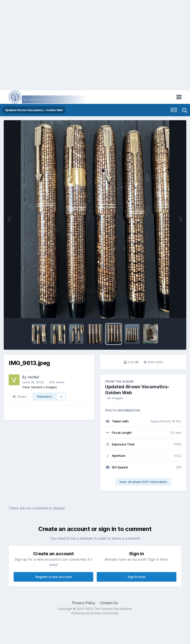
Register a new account (54, 577)
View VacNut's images (40, 387)
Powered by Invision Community (95, 613)
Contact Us (109, 603)
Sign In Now (137, 577)
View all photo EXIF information (143, 482)
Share (20, 396)
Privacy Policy (84, 603)
